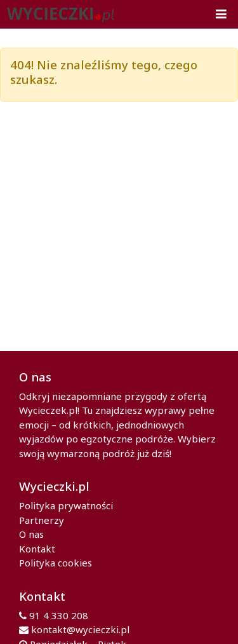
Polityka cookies (56, 563)
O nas (31, 534)
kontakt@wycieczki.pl (80, 629)
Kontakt (37, 549)
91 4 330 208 (59, 615)
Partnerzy (42, 520)
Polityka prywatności (66, 505)
